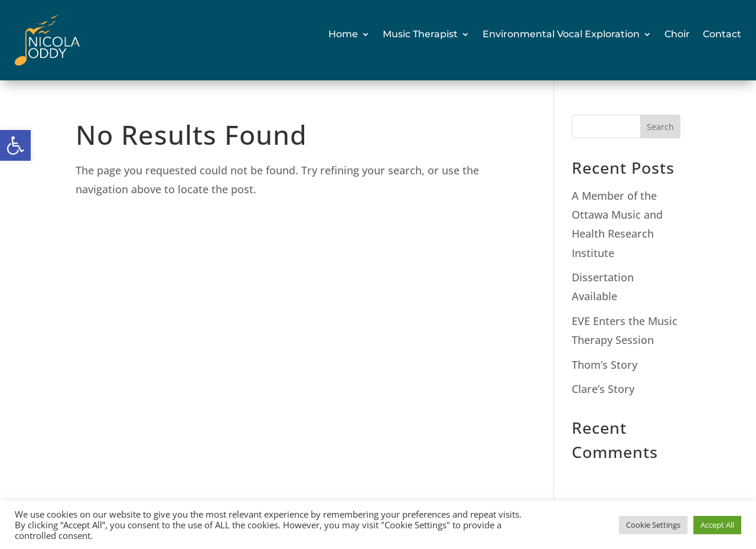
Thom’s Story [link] (605, 365)
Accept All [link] (717, 525)
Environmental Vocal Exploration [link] (561, 34)
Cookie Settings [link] (653, 525)
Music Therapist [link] (420, 34)
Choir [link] (677, 34)
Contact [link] (722, 34)
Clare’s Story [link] (603, 389)
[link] (15, 145)
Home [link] (343, 34)
